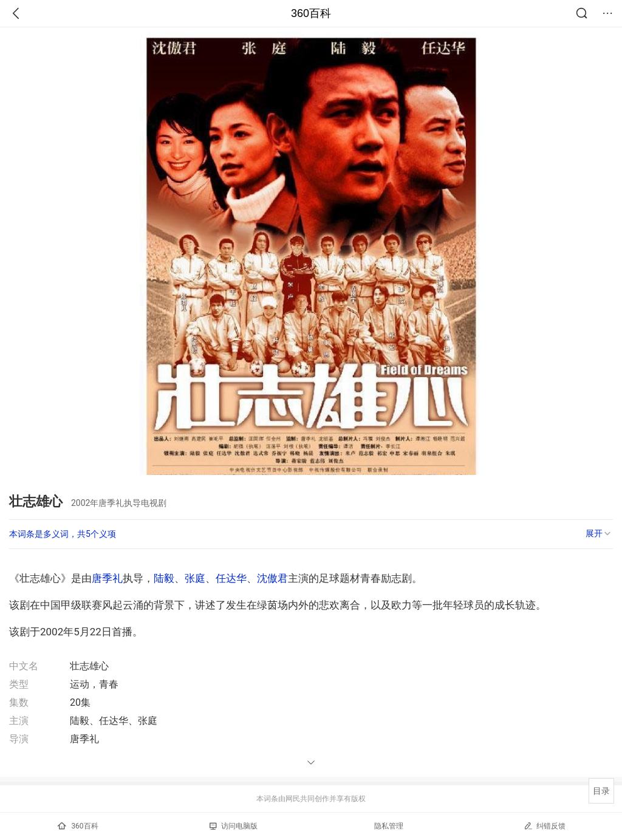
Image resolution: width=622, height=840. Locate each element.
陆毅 (164, 578)
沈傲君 (272, 578)
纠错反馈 (545, 826)
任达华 (231, 578)
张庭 (195, 578)
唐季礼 (107, 578)
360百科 (311, 13)
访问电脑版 (234, 826)
